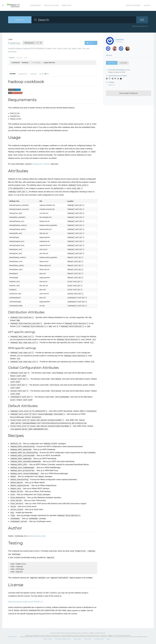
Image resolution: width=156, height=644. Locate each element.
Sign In (147, 6)
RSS (10, 40)
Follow (91, 43)
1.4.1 (32, 43)
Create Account (133, 6)
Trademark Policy (99, 639)
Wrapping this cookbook (41, 164)
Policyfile (12, 58)
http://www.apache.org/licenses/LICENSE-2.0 (26, 602)
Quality (44, 74)
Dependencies (23, 74)
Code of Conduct (48, 639)
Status (108, 639)
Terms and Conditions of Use (63, 639)
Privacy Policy (77, 639)
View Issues (123, 63)
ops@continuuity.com (36, 536)
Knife (26, 58)
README (13, 74)
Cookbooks (35, 6)
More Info (67, 6)
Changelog (33, 74)
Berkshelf (19, 58)
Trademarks (14, 637)
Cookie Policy (88, 639)
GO (142, 20)
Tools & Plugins (51, 6)
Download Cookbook (129, 93)
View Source (112, 63)
